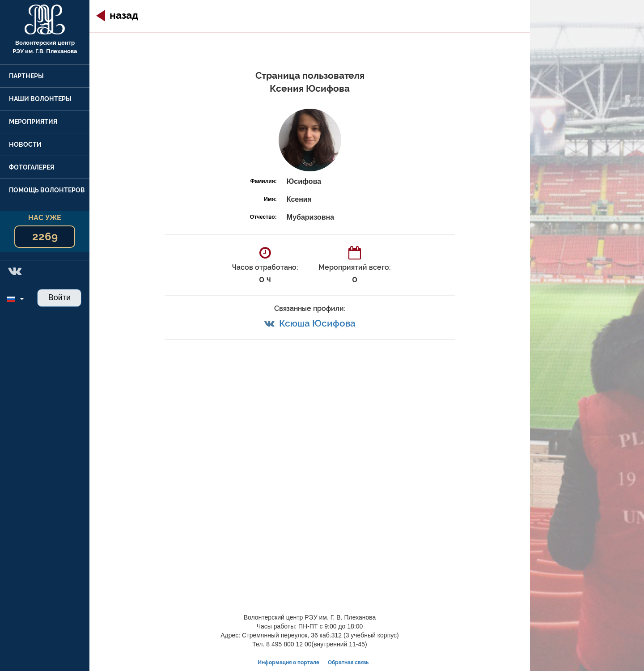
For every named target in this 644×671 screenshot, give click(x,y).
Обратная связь (348, 663)
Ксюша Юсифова (317, 323)
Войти (59, 297)
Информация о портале (288, 663)
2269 (45, 236)
